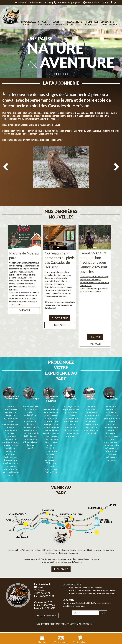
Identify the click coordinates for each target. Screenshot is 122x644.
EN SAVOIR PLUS (60, 313)
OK (103, 585)
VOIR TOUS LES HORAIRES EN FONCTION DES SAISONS (64, 596)
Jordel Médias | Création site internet (65, 624)
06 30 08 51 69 (62, 3)
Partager (24, 304)
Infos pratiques (92, 3)
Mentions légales (111, 624)
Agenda (77, 2)
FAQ (105, 2)
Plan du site (100, 624)
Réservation (36, 2)
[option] (61, 175)
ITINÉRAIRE (61, 541)
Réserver (95, 331)
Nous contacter (46, 588)
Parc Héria (21, 2)
